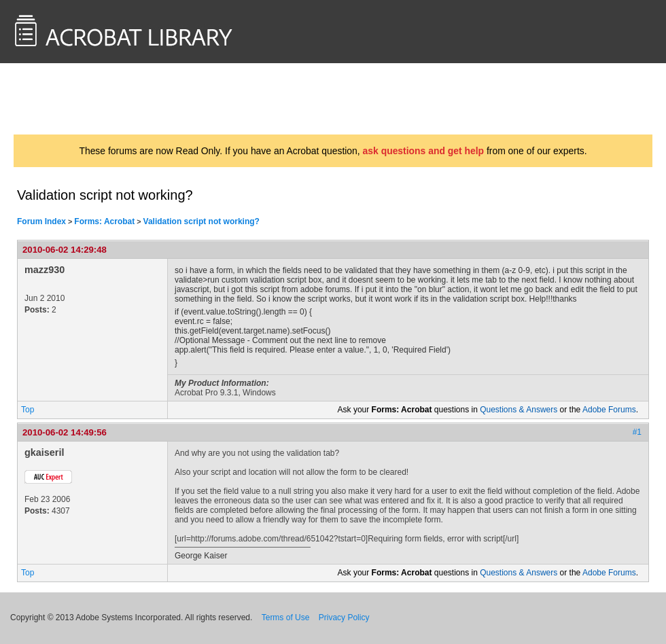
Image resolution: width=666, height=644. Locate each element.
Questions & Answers (519, 410)
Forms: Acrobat (104, 221)
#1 (637, 432)
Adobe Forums (609, 410)
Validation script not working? (201, 221)
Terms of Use (286, 618)
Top (28, 410)
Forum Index (41, 221)
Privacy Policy (344, 618)
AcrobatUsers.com (67, 99)
